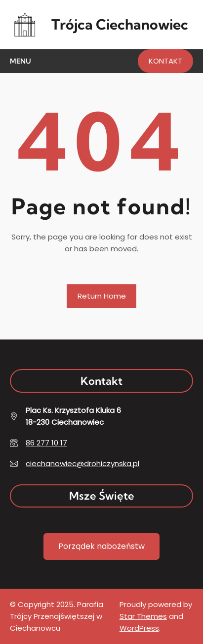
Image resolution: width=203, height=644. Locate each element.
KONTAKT (165, 61)
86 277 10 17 (46, 443)
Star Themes (143, 616)
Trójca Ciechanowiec (120, 24)
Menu (20, 61)
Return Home (102, 296)
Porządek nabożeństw (101, 546)
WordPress (139, 628)
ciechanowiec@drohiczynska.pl (82, 463)
